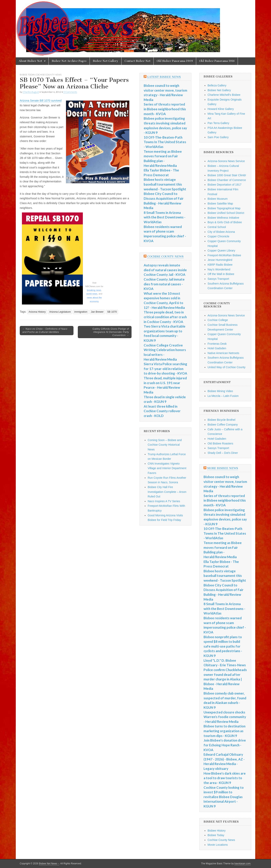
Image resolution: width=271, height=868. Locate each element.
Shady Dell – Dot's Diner (223, 453)
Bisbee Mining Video (220, 391)
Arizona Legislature (60, 312)
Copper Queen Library (221, 251)
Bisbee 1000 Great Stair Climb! (227, 175)
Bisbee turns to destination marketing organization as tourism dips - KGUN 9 (225, 731)
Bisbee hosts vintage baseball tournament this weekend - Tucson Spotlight (165, 184)
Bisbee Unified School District (226, 213)
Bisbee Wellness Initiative (223, 218)
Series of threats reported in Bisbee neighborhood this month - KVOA (165, 109)
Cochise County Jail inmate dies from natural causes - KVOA (164, 284)
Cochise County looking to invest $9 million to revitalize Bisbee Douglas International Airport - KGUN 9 (224, 797)
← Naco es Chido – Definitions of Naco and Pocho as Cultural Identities (45, 330)
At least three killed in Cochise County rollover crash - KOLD (162, 411)
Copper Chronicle (218, 236)
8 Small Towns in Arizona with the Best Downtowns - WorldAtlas (165, 217)
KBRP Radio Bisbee (220, 265)
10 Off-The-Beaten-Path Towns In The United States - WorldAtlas (165, 142)
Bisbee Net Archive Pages (69, 61)
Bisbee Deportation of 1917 (225, 185)
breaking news (94, 290)
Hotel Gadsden (217, 348)
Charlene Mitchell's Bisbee (224, 95)
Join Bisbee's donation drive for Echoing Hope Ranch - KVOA (225, 745)
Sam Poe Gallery (218, 137)
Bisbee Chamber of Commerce (227, 180)
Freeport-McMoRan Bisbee (224, 255)
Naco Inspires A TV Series (164, 501)
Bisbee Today (27, 75)
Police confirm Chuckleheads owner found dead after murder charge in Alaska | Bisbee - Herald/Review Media (225, 679)
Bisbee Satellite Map (220, 204)
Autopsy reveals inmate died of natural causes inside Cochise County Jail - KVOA (165, 270)
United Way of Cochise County (226, 367)
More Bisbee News (223, 468)
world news (92, 294)
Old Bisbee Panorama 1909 (175, 61)
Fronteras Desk (217, 344)
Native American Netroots (223, 353)
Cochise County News (48, 75)
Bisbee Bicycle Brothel (221, 420)
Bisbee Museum (218, 199)
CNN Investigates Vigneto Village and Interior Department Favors (167, 468)
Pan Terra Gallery (218, 123)
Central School (217, 227)
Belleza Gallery (217, 85)
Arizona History (37, 312)
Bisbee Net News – (49, 864)
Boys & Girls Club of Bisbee (225, 222)
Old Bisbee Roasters (220, 443)
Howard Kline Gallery (221, 109)
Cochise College (218, 320)
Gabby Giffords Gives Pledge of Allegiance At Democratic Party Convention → (111, 332)
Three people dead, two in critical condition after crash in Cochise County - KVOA (165, 317)
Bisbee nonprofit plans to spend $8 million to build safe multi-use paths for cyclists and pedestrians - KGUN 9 (223, 646)
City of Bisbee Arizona (221, 232)
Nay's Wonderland (219, 269)
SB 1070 (112, 312)
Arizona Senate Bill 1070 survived (41, 101)
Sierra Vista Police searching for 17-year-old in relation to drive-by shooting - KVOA (165, 369)
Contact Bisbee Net (137, 61)
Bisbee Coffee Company (223, 425)
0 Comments (70, 92)
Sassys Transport (218, 279)
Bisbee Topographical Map (224, 208)
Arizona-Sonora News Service (226, 161)
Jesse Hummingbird (220, 260)
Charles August (31, 92)
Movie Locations (218, 845)
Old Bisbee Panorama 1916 (217, 61)
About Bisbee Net (30, 61)
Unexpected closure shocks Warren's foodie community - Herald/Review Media (225, 717)
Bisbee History (217, 831)
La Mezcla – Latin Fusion (223, 396)
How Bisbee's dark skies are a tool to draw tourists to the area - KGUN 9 (225, 778)
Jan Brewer (97, 312)
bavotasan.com (243, 864)
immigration (81, 312)
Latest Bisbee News (164, 77)
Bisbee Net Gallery (106, 61)
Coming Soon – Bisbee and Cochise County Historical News (165, 445)
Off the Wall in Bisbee (221, 274)
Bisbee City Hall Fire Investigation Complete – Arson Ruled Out (167, 492)
